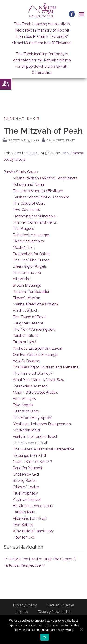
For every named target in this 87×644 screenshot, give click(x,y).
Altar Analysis (24, 399)
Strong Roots (24, 481)
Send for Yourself (27, 468)
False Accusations (28, 241)
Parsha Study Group (21, 172)
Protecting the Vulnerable (34, 216)
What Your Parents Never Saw (39, 380)
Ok (45, 637)
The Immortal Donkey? (33, 373)
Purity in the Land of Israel (35, 436)
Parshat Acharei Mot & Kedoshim (41, 197)
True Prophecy (25, 493)
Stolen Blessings (27, 285)
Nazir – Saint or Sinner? (32, 462)
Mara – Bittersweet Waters (35, 392)
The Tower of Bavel (30, 317)
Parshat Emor (22, 119)
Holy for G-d (24, 537)
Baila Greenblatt (61, 140)
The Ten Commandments (35, 222)
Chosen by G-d (26, 474)
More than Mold (26, 430)
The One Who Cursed (31, 260)
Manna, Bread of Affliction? (36, 304)
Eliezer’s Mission (26, 298)
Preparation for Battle (31, 254)
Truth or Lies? (24, 342)
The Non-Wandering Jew (34, 329)
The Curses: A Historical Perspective (43, 449)
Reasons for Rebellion (32, 292)
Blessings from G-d (29, 455)
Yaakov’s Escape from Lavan (37, 348)
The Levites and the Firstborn (38, 191)
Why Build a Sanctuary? (33, 531)
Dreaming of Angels (30, 266)
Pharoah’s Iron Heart (30, 519)
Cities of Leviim (26, 487)
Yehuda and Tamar (29, 185)
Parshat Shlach (26, 310)
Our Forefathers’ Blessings (35, 355)
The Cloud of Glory (29, 203)
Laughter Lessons (28, 323)
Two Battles (23, 525)
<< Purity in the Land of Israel (28, 559)
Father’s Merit (24, 512)
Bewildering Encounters (33, 506)
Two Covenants (26, 210)
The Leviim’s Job (27, 273)
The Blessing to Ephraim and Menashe (46, 367)
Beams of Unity (26, 411)
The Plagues (23, 229)
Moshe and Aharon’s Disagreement (42, 424)
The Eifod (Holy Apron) (32, 418)
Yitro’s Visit (22, 279)
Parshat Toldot (25, 336)
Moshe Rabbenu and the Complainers (45, 178)
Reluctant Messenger (31, 235)
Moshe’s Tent (24, 248)
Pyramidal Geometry (31, 386)
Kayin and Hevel (27, 500)
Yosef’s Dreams (26, 361)
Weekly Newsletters (55, 612)
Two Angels (23, 405)
